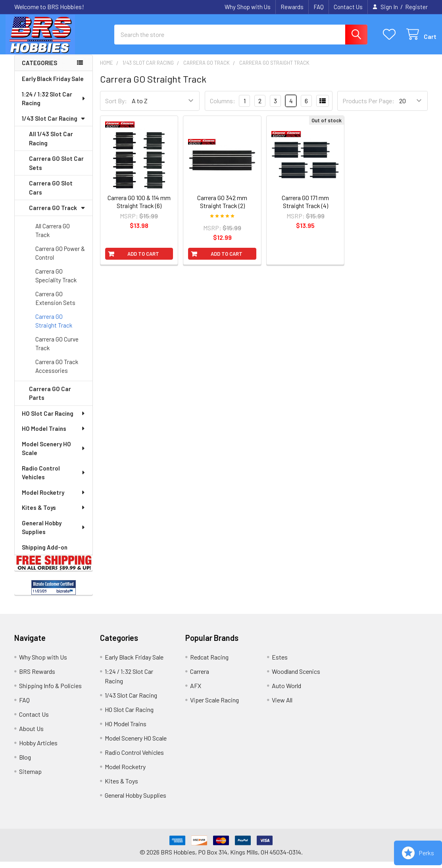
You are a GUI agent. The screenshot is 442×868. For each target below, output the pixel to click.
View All (282, 706)
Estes (280, 663)
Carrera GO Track (57, 214)
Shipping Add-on (45, 554)
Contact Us (348, 7)
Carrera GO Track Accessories (57, 373)
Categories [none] (39, 69)
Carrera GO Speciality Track (56, 282)
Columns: (223, 107)
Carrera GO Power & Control (60, 259)
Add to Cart (143, 260)
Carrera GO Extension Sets (55, 305)
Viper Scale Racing (214, 706)
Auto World (286, 692)
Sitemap (30, 778)
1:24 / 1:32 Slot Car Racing (54, 105)
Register (416, 7)
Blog (25, 763)
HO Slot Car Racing (54, 420)
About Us (31, 735)
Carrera (200, 678)
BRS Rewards (37, 678)
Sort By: (116, 107)
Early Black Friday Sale (53, 85)
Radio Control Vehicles (54, 479)
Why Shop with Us (248, 7)
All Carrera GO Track (53, 237)
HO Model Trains (54, 435)
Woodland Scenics (296, 678)
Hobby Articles (38, 749)
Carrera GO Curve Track (57, 350)
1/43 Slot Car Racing (54, 125)
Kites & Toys (54, 514)
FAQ (319, 7)
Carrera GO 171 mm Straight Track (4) (305, 208)
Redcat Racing (209, 663)
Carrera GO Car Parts (50, 400)
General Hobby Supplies (54, 534)
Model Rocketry (54, 499)
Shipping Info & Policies (50, 692)
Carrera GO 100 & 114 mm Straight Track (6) (139, 208)
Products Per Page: (368, 107)
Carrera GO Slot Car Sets (56, 169)
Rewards (292, 7)
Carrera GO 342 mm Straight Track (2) (222, 208)
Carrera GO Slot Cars (51, 194)
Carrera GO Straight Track (54, 327)
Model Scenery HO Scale (54, 455)
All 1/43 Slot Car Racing (51, 145)
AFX (196, 692)
